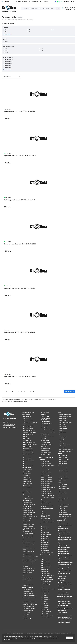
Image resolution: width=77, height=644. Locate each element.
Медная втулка (62, 420)
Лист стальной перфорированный (27, 521)
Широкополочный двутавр (29, 504)
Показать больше (69, 391)
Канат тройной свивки (28, 611)
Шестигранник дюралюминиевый (45, 584)
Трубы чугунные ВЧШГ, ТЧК (65, 585)
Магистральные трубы (28, 449)
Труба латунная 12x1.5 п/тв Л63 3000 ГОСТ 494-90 (20, 244)
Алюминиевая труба (46, 471)
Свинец (60, 466)
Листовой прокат (26, 507)
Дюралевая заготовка (46, 557)
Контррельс (44, 438)
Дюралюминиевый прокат (47, 555)
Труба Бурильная (27, 447)
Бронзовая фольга (45, 538)
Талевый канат (44, 428)
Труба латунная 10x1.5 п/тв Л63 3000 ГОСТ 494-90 (20, 156)
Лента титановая (63, 486)
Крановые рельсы (45, 440)
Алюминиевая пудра (63, 592)
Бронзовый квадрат (45, 544)
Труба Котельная (27, 438)
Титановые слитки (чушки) (65, 504)
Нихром (60, 453)
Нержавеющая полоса (64, 535)
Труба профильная (27, 419)
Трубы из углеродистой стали (30, 445)
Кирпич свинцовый (63, 472)
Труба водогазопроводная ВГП (30, 426)
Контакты (47, 2)
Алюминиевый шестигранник (48, 496)
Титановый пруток (63, 512)
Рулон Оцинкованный (28, 532)
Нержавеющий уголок (64, 558)
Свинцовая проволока (64, 478)
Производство (35, 2)
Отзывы (41, 2)
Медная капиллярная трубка (65, 423)
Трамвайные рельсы (46, 450)
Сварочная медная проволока (66, 449)
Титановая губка (62, 492)
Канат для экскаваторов (28, 606)
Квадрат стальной (27, 473)
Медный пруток (62, 443)
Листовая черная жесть (28, 524)
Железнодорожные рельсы (47, 436)
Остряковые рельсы (45, 442)
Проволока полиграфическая (30, 563)
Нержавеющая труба (63, 545)
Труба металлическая (28, 428)
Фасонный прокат (27, 492)
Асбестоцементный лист (29, 534)
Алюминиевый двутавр (46, 477)
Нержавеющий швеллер (64, 560)
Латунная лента (44, 595)
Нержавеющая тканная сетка (66, 543)
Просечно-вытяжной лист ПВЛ (30, 517)
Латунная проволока (46, 599)
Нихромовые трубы (63, 462)
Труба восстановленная (28, 461)
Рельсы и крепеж (45, 434)
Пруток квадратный (27, 484)
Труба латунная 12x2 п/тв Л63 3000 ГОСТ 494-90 (19, 288)
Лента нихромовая (63, 455)
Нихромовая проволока (64, 460)
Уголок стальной (27, 500)
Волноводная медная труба (65, 414)
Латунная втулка (45, 593)
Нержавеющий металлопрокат (62, 520)
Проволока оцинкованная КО (30, 561)
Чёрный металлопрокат (28, 412)
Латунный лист (44, 614)
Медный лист (62, 441)
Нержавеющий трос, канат (65, 556)
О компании (18, 2)
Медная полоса (62, 427)
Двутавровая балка (27, 494)
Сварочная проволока (28, 582)
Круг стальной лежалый (64, 601)
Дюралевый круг (45, 569)
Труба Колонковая (27, 457)
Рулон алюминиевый (46, 503)
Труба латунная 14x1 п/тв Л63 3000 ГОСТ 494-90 (19, 332)
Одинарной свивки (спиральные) (45, 419)
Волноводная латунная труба (48, 589)
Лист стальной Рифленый (29, 513)
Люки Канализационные (64, 583)
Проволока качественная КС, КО (30, 557)
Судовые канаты (45, 426)
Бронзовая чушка (45, 540)
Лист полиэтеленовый (64, 594)
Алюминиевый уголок (46, 492)
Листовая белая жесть (28, 526)
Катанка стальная (27, 540)
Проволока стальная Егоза (29, 568)
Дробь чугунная (62, 579)
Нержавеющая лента (63, 529)
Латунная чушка (45, 607)
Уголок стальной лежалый (65, 603)
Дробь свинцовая (63, 470)
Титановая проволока (64, 498)
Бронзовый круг (44, 547)
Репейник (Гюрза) (27, 580)
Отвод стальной (62, 610)
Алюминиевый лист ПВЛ (47, 485)
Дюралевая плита (45, 561)
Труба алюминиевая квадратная (46, 512)
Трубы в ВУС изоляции (28, 465)
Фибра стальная (27, 486)
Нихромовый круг (63, 464)
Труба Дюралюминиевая (47, 577)
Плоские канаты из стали (47, 424)
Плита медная (62, 447)
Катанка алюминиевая (46, 501)
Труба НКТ (25, 436)
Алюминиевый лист (46, 483)
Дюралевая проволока (46, 565)
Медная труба (62, 431)
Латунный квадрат (45, 610)
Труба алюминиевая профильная (46, 516)
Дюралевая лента (45, 559)
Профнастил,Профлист (28, 515)
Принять (69, 638)
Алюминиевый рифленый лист (48, 487)
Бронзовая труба (45, 536)
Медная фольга (62, 433)
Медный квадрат (63, 437)
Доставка (24, 2)
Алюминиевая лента (46, 462)
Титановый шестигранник (65, 514)
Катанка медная (62, 418)
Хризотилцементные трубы (29, 432)
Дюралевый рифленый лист (47, 575)
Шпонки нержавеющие (64, 574)
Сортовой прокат (26, 467)
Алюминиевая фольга (46, 473)
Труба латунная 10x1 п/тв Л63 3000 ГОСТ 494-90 (19, 111)
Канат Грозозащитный (28, 592)
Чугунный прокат (62, 576)
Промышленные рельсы (47, 444)
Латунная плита (45, 597)
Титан (59, 482)
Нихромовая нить (63, 457)
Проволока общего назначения (30, 559)
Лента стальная (27, 478)
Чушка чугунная (62, 587)
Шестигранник (26, 490)
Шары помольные (27, 488)
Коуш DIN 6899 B (27, 617)
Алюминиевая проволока (47, 469)
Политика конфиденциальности (31, 638)
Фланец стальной (62, 612)
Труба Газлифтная (27, 459)
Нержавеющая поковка (64, 533)
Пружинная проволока (28, 578)
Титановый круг (62, 508)
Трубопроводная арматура (65, 608)
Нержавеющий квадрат (64, 547)
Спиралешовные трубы (28, 453)
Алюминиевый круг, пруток (47, 481)
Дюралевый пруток (45, 573)
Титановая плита (63, 494)
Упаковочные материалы (65, 615)
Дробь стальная (27, 471)
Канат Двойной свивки (28, 594)
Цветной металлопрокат (46, 457)
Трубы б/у (25, 463)
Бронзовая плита (45, 530)
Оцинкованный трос (46, 422)
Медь (59, 412)
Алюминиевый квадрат (46, 479)
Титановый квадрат (63, 506)
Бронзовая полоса (45, 532)
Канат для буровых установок (30, 596)
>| (34, 391)
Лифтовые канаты (45, 416)
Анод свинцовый (63, 468)
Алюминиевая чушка (46, 475)
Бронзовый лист (45, 549)
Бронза (42, 524)
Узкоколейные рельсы (46, 453)
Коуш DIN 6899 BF (27, 619)
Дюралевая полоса (45, 563)
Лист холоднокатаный (28, 511)
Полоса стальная (27, 482)
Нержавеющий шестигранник (66, 562)
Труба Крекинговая (27, 455)
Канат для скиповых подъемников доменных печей (30, 604)
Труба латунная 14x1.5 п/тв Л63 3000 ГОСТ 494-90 (20, 377)
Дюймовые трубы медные (65, 416)
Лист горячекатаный (28, 509)
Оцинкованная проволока (29, 544)
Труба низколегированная (29, 443)
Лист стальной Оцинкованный (30, 519)
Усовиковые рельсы (46, 455)
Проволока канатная (28, 555)
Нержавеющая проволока (65, 537)
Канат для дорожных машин (29, 601)
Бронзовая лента (45, 528)
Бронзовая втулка (45, 526)
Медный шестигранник (64, 445)
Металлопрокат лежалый (65, 597)
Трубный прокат (26, 415)
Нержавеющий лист (63, 552)
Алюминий (43, 459)
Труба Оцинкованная (28, 434)
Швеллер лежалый (63, 605)
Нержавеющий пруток (64, 554)
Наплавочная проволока (29, 542)
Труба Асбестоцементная (29, 430)
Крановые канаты (45, 412)
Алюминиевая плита (46, 464)
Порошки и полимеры (63, 590)
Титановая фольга (63, 502)
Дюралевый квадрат (46, 567)
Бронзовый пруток (45, 551)
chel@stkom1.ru (70, 9)
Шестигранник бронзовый (47, 553)
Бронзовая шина (45, 542)
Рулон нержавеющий (63, 568)
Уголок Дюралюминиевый (47, 579)
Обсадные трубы (27, 440)
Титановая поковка (63, 496)
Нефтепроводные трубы (28, 451)
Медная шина (62, 435)
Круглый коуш (44, 414)
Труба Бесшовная (27, 417)
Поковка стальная (27, 480)
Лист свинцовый (63, 474)
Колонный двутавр (27, 496)
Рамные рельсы (45, 446)
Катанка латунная (45, 591)
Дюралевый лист (45, 571)
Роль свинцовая (62, 476)
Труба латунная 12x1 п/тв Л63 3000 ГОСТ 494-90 (19, 200)
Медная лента (62, 425)
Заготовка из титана (63, 484)
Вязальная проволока (28, 538)
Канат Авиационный (28, 590)
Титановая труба (62, 500)
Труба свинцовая (63, 480)
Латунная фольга (45, 606)
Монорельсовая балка (28, 498)
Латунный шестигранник (47, 616)
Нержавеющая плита (63, 531)
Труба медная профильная (65, 451)
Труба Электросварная (28, 421)
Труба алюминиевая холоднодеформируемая (47, 519)
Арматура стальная (27, 469)
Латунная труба (44, 603)
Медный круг (62, 439)
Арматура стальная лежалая (65, 599)
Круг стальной (26, 475)
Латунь (42, 587)
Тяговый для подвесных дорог (48, 430)
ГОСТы (29, 2)
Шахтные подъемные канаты (48, 432)
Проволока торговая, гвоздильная (28, 573)
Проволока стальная (27, 536)
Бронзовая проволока (46, 534)
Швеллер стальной (27, 502)
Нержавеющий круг (63, 549)
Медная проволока (63, 429)
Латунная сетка (44, 601)
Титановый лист (62, 510)
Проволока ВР (26, 546)
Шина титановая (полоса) (65, 516)
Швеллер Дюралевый (46, 582)
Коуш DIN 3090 (26, 613)
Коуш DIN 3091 (26, 615)
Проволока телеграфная (28, 570)
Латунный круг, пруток (46, 612)
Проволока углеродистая (29, 576)
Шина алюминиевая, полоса (47, 522)
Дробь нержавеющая (63, 523)
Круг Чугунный (62, 581)
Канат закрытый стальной (29, 609)
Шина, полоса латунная (46, 618)
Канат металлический (28, 588)
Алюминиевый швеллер (47, 494)
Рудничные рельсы (45, 448)
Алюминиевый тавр (45, 489)
